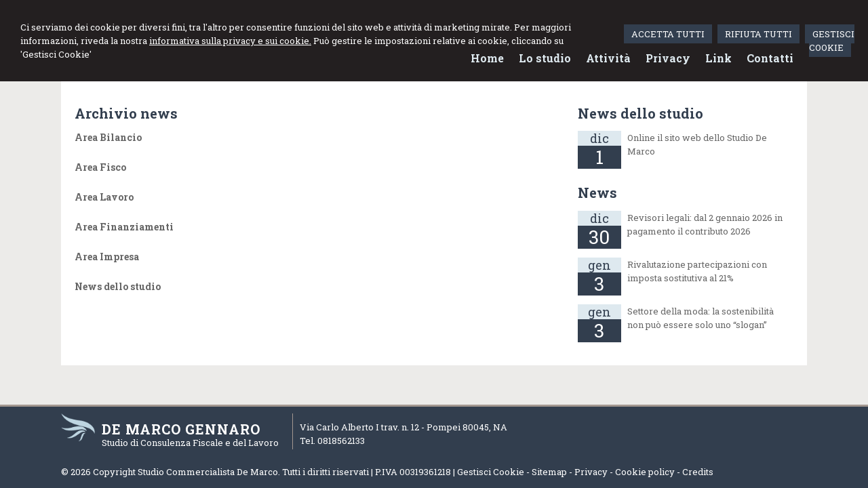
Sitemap (549, 472)
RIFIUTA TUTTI (758, 34)
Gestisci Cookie (491, 472)
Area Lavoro (104, 197)
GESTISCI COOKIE (832, 41)
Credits (698, 472)
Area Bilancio (108, 137)
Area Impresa (107, 257)
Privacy (591, 472)
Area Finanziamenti (124, 227)
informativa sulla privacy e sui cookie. (230, 41)
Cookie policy (645, 472)
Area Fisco (100, 167)
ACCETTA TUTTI (668, 34)
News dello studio (118, 286)
